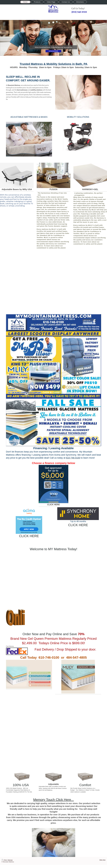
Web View (102, 860)
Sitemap (10, 860)
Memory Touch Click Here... (53, 800)
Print (4, 860)
